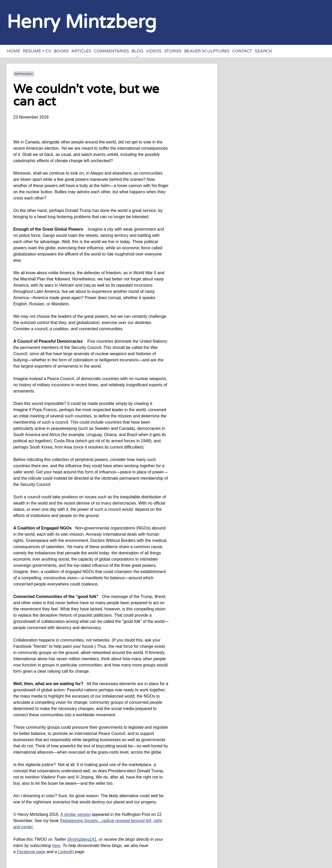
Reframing (24, 74)
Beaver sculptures (207, 51)
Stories (173, 51)
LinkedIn (66, 852)
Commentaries (111, 51)
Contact (242, 51)
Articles (81, 51)
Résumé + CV (37, 51)
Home (13, 51)
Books (61, 51)
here (56, 846)
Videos (154, 51)
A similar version (75, 814)
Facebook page (31, 852)
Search (263, 51)
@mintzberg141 (82, 839)
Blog (137, 51)
